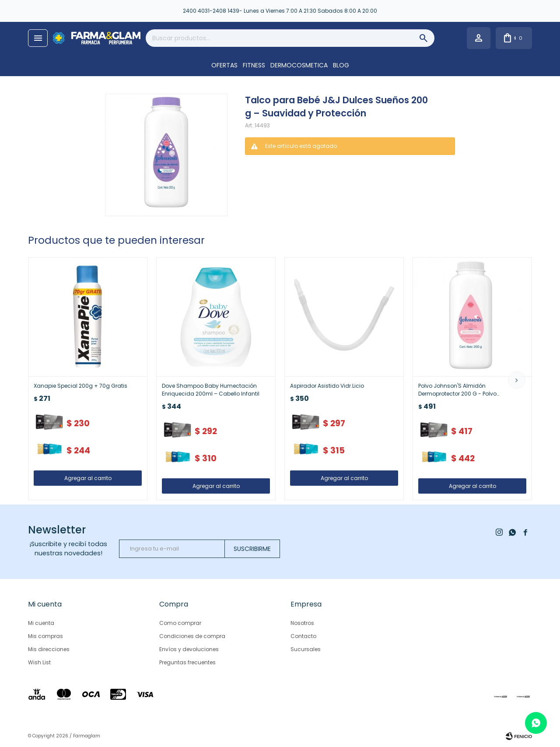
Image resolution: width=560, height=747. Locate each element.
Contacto (303, 636)
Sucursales (306, 649)
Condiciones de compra (192, 636)
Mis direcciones (49, 649)
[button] (517, 380)
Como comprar (180, 623)
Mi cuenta (41, 623)
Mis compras (45, 636)
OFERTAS (224, 65)
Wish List (39, 662)
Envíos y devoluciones (189, 649)
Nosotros (302, 623)
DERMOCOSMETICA (299, 65)
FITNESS (254, 65)
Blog (341, 65)
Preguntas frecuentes (187, 662)
